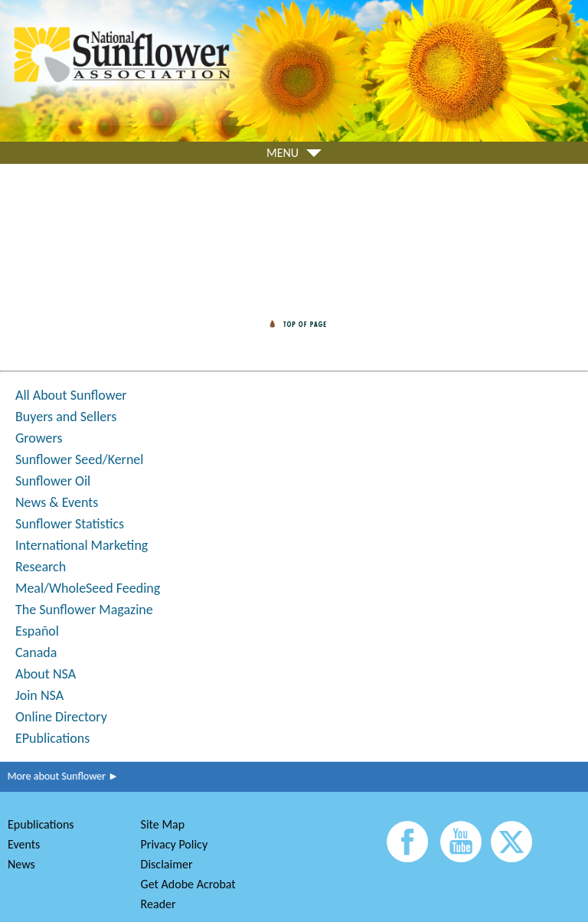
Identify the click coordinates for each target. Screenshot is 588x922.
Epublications (41, 824)
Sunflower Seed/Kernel (79, 459)
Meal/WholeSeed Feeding (88, 588)
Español (37, 631)
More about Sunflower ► (59, 776)
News (21, 864)
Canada (36, 652)
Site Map (163, 824)
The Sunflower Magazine (84, 610)
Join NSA (39, 695)
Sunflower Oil (53, 481)
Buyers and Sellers (66, 417)
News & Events (57, 502)
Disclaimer (167, 864)
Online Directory (61, 717)
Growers (39, 438)
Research (41, 567)
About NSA (46, 674)
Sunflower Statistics (70, 524)
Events (24, 844)
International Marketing (82, 545)
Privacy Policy (175, 844)
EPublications (52, 738)
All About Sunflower (71, 395)
